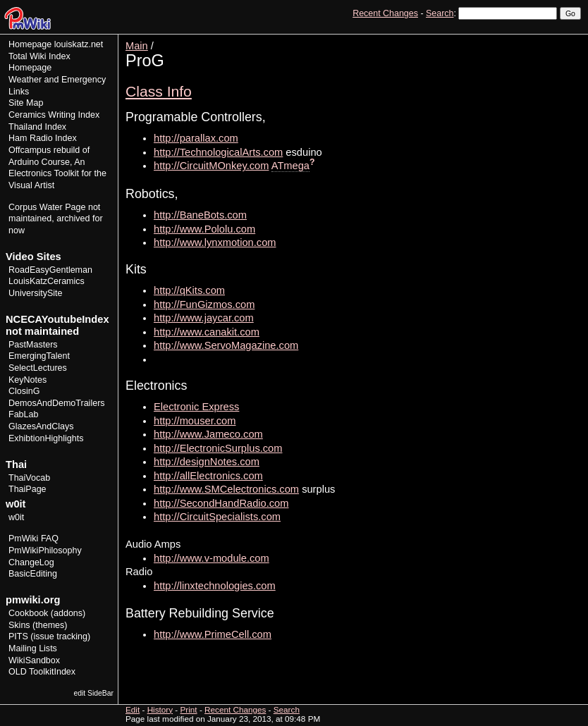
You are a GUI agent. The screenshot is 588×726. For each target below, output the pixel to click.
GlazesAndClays (41, 426)
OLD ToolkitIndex (42, 672)
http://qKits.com (189, 290)
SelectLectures (38, 368)
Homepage (30, 44)
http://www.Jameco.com (208, 434)
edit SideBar (93, 693)
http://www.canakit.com (207, 332)
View (483, 39)
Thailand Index (37, 127)
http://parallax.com (196, 138)
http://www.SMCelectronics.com (226, 489)
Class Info (159, 91)
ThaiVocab (29, 478)
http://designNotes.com (207, 462)
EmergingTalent (39, 356)
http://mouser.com (195, 421)
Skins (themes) (38, 625)
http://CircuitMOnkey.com (211, 166)
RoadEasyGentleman (50, 270)
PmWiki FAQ (33, 539)
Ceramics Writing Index (54, 115)
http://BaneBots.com (200, 215)
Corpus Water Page (47, 207)
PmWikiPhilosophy (45, 550)
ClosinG (24, 391)
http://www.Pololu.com (204, 229)
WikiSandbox (34, 660)
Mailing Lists (33, 648)
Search (440, 13)
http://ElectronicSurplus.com (218, 448)
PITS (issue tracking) (49, 636)
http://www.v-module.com (212, 558)
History (538, 39)
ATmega (290, 166)
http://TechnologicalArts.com (218, 152)
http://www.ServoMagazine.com (226, 345)
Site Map (26, 103)
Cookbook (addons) (47, 613)
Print (569, 39)
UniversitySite (36, 293)
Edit (509, 39)
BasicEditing (33, 574)
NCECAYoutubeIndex (57, 319)
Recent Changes (385, 13)
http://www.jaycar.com (204, 318)
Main (137, 46)
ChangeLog (31, 562)
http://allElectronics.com (208, 476)
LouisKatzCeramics (47, 281)
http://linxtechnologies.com (215, 586)
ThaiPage (27, 489)
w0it (16, 517)
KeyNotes (27, 380)
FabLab (23, 414)
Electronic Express (196, 407)
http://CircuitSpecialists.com (217, 517)
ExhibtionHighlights (46, 438)
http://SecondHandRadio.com (221, 503)
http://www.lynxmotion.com (215, 242)
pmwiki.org (33, 600)
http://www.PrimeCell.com (213, 634)
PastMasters (33, 345)
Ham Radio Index (43, 138)
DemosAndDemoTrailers (57, 403)
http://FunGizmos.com (204, 304)
